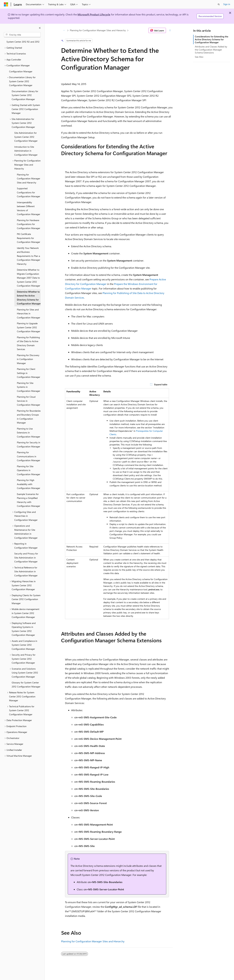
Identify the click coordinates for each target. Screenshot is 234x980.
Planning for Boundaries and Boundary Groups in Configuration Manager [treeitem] (29, 417)
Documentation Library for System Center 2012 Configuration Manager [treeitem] (25, 95)
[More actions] (170, 30)
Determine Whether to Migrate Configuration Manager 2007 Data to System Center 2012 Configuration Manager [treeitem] (29, 278)
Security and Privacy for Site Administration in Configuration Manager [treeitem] (26, 557)
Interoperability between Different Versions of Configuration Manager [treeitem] (29, 208)
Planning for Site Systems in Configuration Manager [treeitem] (29, 387)
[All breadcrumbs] (64, 30)
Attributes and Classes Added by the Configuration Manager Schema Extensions (211, 49)
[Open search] (219, 4)
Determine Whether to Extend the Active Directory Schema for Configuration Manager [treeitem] (29, 298)
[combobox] (22, 35)
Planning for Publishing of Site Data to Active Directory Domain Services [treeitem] (28, 343)
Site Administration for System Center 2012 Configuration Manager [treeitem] (26, 137)
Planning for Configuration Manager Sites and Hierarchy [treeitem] (29, 179)
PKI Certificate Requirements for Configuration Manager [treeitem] (29, 238)
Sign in (227, 4)
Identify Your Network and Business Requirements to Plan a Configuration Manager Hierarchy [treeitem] (29, 256)
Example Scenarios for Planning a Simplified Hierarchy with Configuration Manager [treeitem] (29, 500)
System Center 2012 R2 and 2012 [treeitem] (23, 42)
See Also (199, 57)
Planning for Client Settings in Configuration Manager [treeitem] (29, 373)
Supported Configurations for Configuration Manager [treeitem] (29, 192)
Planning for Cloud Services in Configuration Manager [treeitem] (29, 401)
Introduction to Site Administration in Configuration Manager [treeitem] (26, 151)
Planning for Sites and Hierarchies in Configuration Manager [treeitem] (29, 314)
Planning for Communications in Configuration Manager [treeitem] (29, 456)
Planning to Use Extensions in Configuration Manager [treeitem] (29, 433)
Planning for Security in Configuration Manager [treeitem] (29, 444)
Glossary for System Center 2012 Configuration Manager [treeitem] (26, 685)
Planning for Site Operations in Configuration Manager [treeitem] (29, 470)
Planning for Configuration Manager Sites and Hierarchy (98, 30)
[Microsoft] (6, 4)
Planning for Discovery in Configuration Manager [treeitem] (28, 359)
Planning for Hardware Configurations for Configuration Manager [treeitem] (29, 224)
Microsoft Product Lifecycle (94, 14)
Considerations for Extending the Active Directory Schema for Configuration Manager (211, 39)
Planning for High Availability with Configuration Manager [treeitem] (29, 484)
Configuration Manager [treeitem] (21, 71)
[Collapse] (40, 28)
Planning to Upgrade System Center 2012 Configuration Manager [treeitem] (29, 327)
